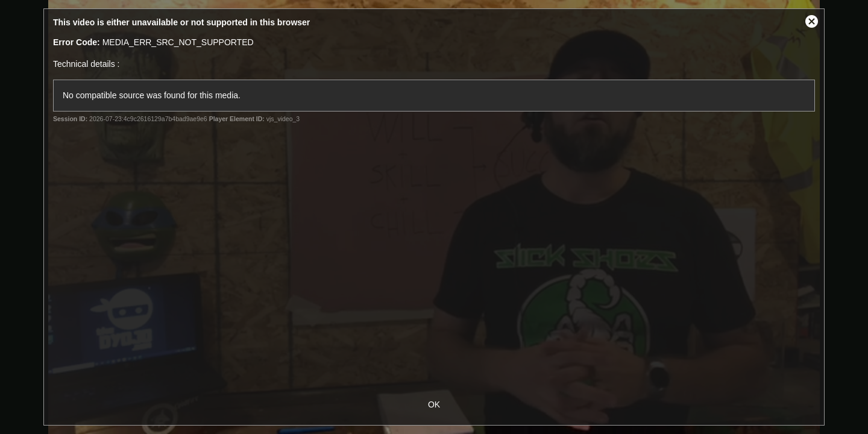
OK (434, 404)
